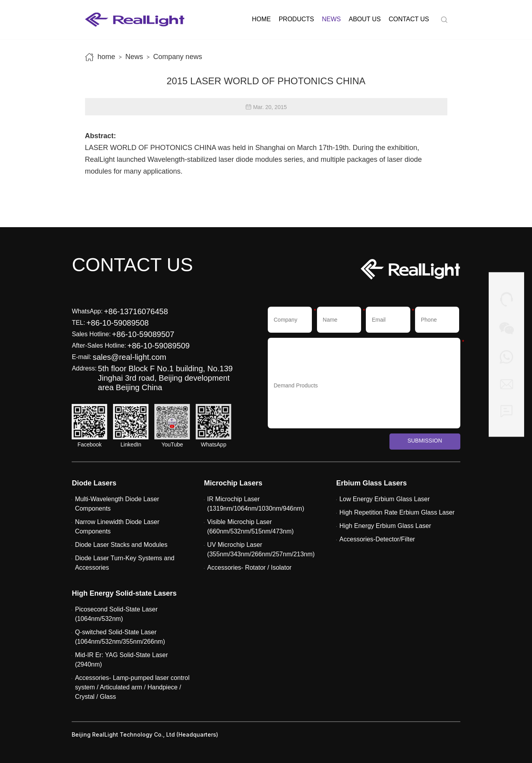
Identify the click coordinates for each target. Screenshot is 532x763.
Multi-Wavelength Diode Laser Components (117, 504)
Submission (425, 441)
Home (261, 19)
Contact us (409, 19)
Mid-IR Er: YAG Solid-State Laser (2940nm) (121, 660)
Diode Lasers (94, 483)
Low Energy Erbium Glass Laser (385, 499)
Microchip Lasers (233, 483)
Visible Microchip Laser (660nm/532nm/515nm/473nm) (250, 527)
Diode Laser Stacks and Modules (121, 545)
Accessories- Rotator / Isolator (249, 568)
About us (365, 19)
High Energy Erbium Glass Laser (385, 526)
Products (297, 19)
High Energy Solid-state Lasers (124, 593)
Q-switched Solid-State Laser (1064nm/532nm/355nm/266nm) (120, 637)
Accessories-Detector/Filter (377, 539)
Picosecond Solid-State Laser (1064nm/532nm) (116, 614)
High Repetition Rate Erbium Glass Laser (397, 512)
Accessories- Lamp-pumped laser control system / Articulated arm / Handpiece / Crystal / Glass (132, 687)
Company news (178, 57)
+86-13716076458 (136, 311)
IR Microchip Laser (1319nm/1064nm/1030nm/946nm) (256, 504)
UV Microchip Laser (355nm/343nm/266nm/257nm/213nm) (261, 549)
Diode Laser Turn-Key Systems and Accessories (125, 563)
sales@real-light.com (129, 357)
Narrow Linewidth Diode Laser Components (117, 527)
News (331, 19)
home (107, 57)
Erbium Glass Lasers (372, 483)
